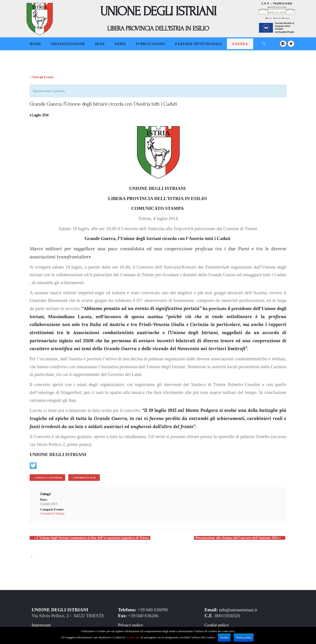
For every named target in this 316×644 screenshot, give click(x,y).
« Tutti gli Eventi (41, 77)
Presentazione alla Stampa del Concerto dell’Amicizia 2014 (243, 537)
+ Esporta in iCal (83, 477)
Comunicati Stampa (52, 513)
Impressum (42, 624)
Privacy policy (131, 624)
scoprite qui (133, 637)
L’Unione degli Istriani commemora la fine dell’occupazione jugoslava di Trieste (87, 537)
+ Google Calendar (47, 477)
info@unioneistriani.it (239, 609)
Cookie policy (217, 624)
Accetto (224, 638)
